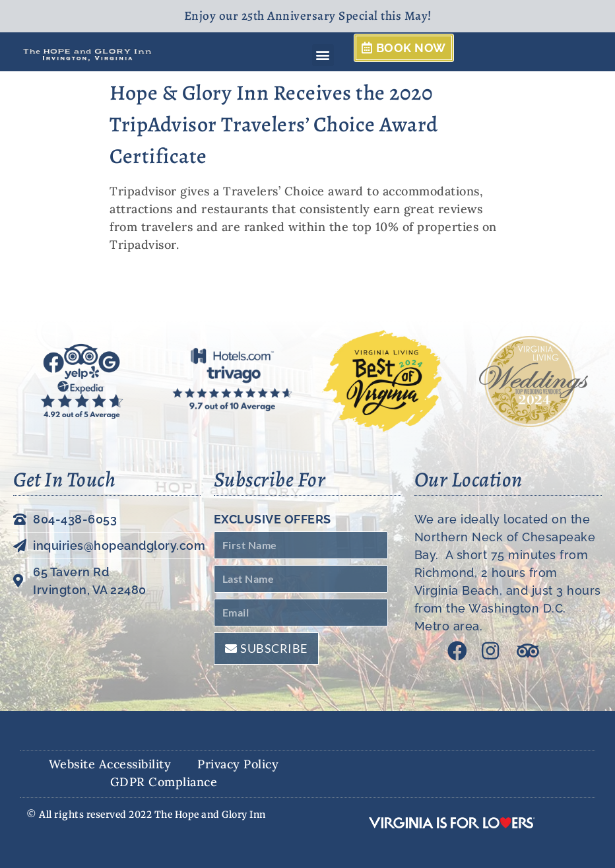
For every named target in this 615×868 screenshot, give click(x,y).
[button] (323, 55)
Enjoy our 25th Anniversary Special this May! (308, 16)
